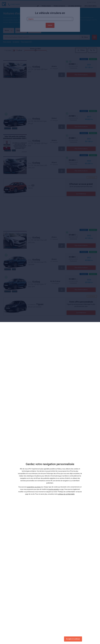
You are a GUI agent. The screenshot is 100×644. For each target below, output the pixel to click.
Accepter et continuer (73, 639)
